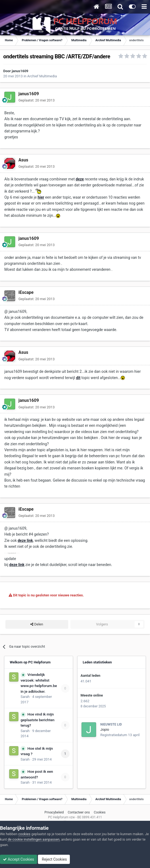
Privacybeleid (54, 812)
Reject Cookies (54, 859)
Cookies (100, 812)
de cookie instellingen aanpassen (34, 839)
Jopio (105, 729)
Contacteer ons (79, 812)
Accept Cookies (19, 859)
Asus (23, 160)
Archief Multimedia (42, 76)
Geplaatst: (37, 100)
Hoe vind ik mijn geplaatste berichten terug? (37, 720)
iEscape (26, 292)
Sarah (25, 697)
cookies (24, 834)
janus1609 (20, 71)
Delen (37, 624)
